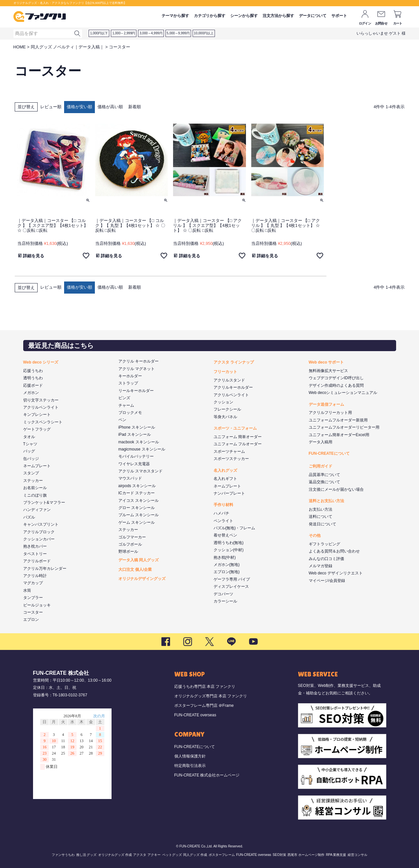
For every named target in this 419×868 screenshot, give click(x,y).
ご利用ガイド (321, 466)
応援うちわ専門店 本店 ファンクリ (205, 687)
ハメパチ (221, 513)
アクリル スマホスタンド (140, 471)
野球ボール (128, 552)
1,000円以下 (99, 33)
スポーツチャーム (229, 451)
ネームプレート (37, 466)
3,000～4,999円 (151, 33)
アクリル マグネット (137, 369)
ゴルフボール (130, 544)
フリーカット (225, 372)
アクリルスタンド (229, 380)
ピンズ (124, 398)
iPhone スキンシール (137, 427)
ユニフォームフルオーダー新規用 (338, 420)
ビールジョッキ (37, 605)
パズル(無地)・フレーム (235, 528)
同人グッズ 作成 (195, 855)
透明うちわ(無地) (229, 543)
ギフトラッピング (324, 544)
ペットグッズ (172, 855)
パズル (29, 517)
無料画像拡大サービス (328, 371)
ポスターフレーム (222, 855)
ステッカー (33, 481)
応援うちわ (33, 371)
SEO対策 (279, 855)
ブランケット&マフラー (44, 502)
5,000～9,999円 (178, 33)
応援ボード (33, 385)
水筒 (27, 590)
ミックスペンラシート (43, 422)
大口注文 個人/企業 (135, 570)
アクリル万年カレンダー (45, 569)
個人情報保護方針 (190, 756)
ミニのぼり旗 (35, 495)
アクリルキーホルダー (233, 387)
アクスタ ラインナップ (234, 362)
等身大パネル (225, 417)
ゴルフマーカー (132, 537)
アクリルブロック (39, 532)
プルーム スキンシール (139, 515)
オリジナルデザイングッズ (142, 579)
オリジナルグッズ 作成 (115, 855)
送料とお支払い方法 (326, 501)
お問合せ (381, 23)
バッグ (29, 451)
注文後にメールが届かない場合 (336, 489)
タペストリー (35, 554)
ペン (122, 420)
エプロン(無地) (227, 572)
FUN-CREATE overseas (195, 715)
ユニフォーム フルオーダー (238, 444)
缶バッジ (31, 459)
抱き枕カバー (35, 546)
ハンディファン (37, 510)
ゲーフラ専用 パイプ (232, 579)
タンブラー (33, 598)
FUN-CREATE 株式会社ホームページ (207, 775)
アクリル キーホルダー (139, 361)
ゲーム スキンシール (137, 522)
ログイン (365, 23)
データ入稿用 (321, 442)
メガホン (31, 393)
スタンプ (31, 473)
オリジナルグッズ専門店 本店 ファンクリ (211, 696)
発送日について (323, 524)
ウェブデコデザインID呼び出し (336, 378)
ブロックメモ (130, 413)
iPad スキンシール (135, 434)
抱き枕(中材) (225, 557)
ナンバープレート (229, 493)
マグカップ (33, 583)
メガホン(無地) (227, 565)
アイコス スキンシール (139, 501)
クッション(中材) (229, 550)
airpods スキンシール (137, 486)
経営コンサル (358, 855)
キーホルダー (130, 376)
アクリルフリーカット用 (330, 413)
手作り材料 (223, 505)
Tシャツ (30, 444)
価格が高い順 (110, 107)
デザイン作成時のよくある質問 (336, 385)
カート (398, 23)
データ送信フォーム (326, 404)
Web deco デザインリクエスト (336, 573)
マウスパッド (130, 478)
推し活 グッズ (87, 855)
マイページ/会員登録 (327, 581)
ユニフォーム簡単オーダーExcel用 (339, 435)
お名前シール (35, 488)
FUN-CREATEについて (329, 453)
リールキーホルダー (136, 391)
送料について (321, 517)
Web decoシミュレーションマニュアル (343, 393)
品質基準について (324, 475)
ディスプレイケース (231, 587)
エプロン (31, 620)
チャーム (126, 405)
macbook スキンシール (139, 442)
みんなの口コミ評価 (326, 559)
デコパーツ (223, 594)
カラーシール (225, 601)
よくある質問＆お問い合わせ (334, 551)
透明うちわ (33, 378)
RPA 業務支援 (336, 855)
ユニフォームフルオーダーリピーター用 (344, 427)
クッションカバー (39, 539)
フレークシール (227, 409)
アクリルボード (37, 561)
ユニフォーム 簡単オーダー (238, 437)
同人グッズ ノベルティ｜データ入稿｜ (68, 47)
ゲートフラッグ (37, 429)
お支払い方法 (321, 509)
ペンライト (223, 521)
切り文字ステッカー (41, 400)
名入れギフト (225, 479)
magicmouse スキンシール (142, 449)
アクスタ (140, 855)
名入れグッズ (225, 470)
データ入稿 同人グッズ (139, 560)
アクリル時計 (35, 576)
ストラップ (128, 383)
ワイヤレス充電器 (134, 464)
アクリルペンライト (41, 407)
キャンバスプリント (41, 524)
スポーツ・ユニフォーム (235, 428)
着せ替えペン (225, 535)
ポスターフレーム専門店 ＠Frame (204, 706)
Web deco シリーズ (41, 362)
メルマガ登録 (321, 566)
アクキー (154, 855)
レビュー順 (51, 107)
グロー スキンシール (137, 508)
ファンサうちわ (63, 855)
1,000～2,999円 (124, 33)
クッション (223, 402)
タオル (29, 437)
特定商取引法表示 (190, 766)
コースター (33, 612)
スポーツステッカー (231, 459)
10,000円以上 (204, 33)
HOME (20, 47)
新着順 (135, 107)
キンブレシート (37, 415)
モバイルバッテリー (136, 456)
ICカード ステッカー (137, 493)
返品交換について (324, 482)
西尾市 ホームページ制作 (306, 855)
